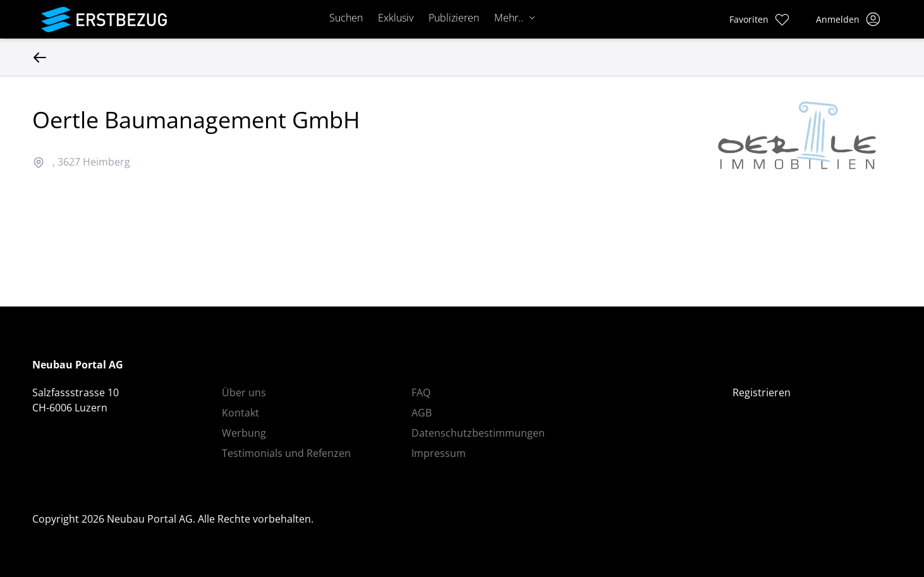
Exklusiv (396, 18)
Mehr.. (515, 18)
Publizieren (454, 18)
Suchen (346, 18)
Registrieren (762, 392)
